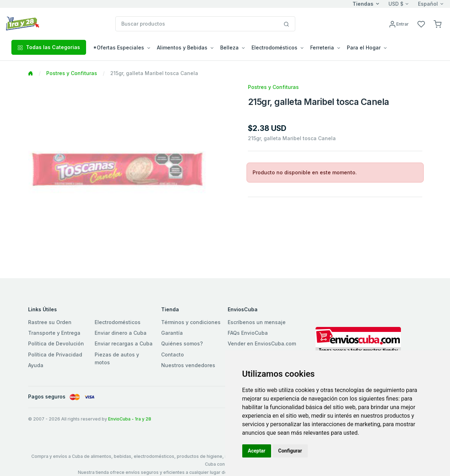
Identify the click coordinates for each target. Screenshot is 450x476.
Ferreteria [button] (322, 47)
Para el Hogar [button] (364, 47)
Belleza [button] (229, 47)
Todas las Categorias (49, 47)
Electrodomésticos (118, 322)
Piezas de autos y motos (117, 358)
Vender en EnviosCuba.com (262, 343)
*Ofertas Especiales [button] (119, 47)
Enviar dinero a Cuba (121, 333)
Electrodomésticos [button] (274, 47)
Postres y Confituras (72, 73)
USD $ (396, 4)
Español (428, 4)
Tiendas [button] (363, 4)
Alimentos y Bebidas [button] (182, 47)
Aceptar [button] (257, 451)
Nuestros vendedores (188, 365)
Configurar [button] (290, 451)
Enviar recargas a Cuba (124, 343)
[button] (438, 24)
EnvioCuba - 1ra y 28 (130, 419)
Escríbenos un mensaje (257, 322)
